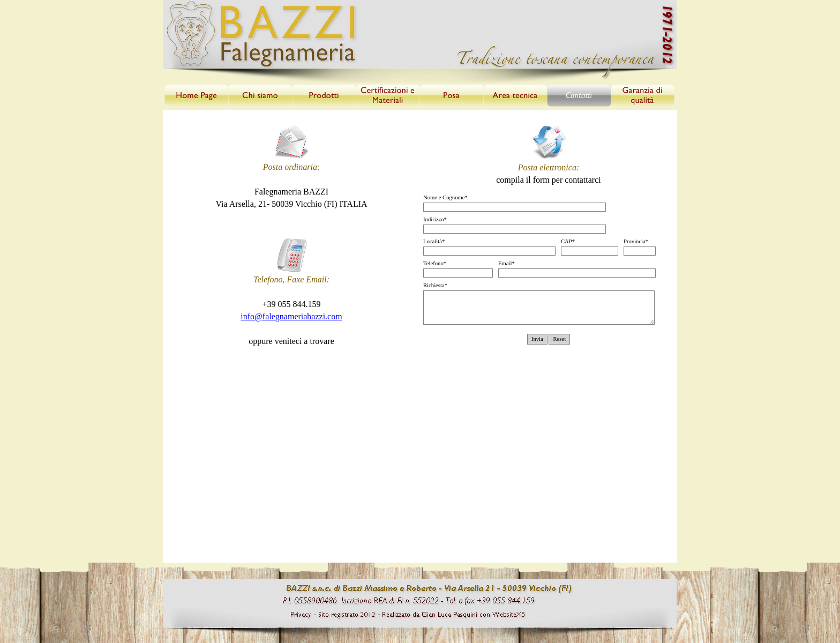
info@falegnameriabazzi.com (291, 316)
